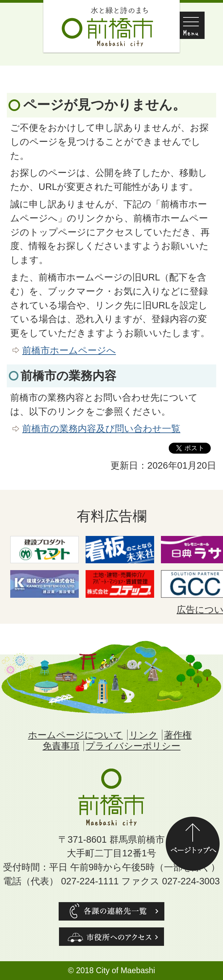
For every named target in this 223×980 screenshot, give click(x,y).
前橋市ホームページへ (69, 350)
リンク (144, 735)
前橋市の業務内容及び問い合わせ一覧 (101, 429)
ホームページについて (75, 735)
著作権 (178, 735)
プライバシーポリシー (133, 746)
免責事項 (61, 746)
